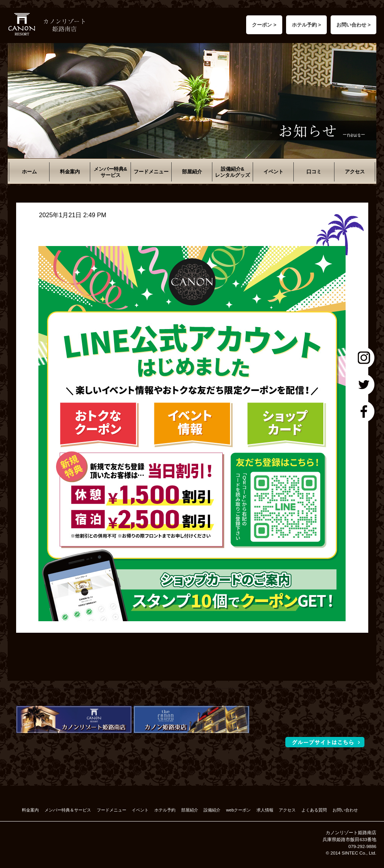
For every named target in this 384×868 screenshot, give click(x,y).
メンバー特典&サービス (110, 172)
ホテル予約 (165, 810)
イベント (273, 172)
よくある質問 (314, 810)
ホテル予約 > (306, 25)
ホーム (29, 172)
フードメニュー (151, 172)
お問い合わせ (345, 810)
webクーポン (238, 810)
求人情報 (265, 810)
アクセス (355, 172)
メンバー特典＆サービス (68, 810)
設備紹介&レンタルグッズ (233, 172)
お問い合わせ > (353, 25)
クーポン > (264, 25)
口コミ (314, 172)
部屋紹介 (192, 172)
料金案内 (70, 172)
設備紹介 (212, 810)
